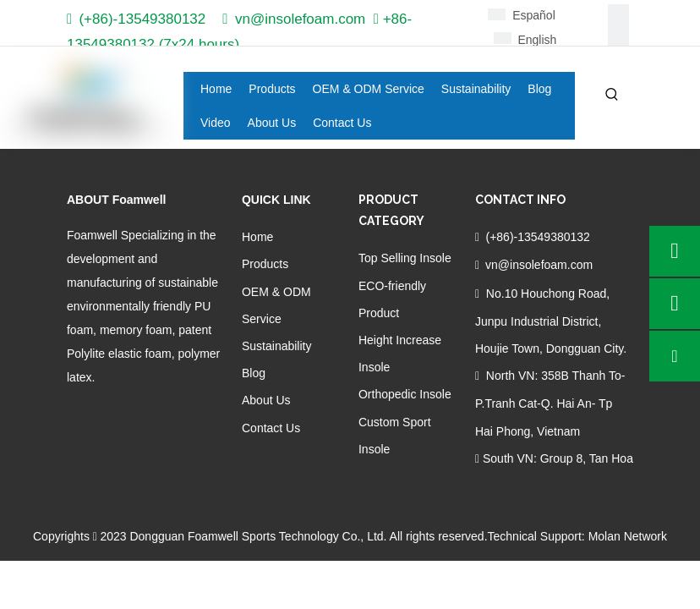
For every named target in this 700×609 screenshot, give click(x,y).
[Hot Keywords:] (612, 95)
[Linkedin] (618, 36)
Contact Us (271, 428)
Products (265, 264)
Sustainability (277, 346)
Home (257, 237)
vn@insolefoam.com (300, 19)
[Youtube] (164, 412)
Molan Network (628, 536)
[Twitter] (135, 412)
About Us (266, 400)
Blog (254, 373)
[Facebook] (618, 15)
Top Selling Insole (405, 258)
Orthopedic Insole (405, 394)
